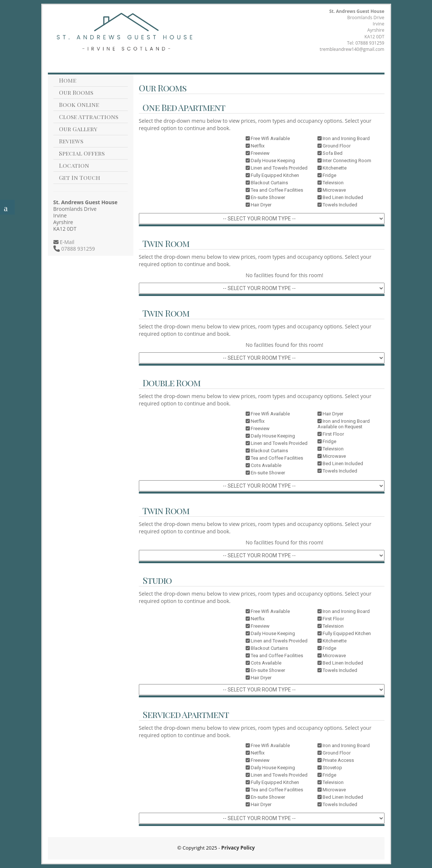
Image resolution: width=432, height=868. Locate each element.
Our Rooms (76, 92)
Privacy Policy (238, 848)
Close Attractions (89, 117)
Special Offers (82, 153)
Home (68, 80)
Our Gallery (78, 129)
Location (74, 165)
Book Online (79, 104)
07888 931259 (370, 43)
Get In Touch (80, 177)
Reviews (71, 141)
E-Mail (66, 242)
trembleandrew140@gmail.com (352, 49)
